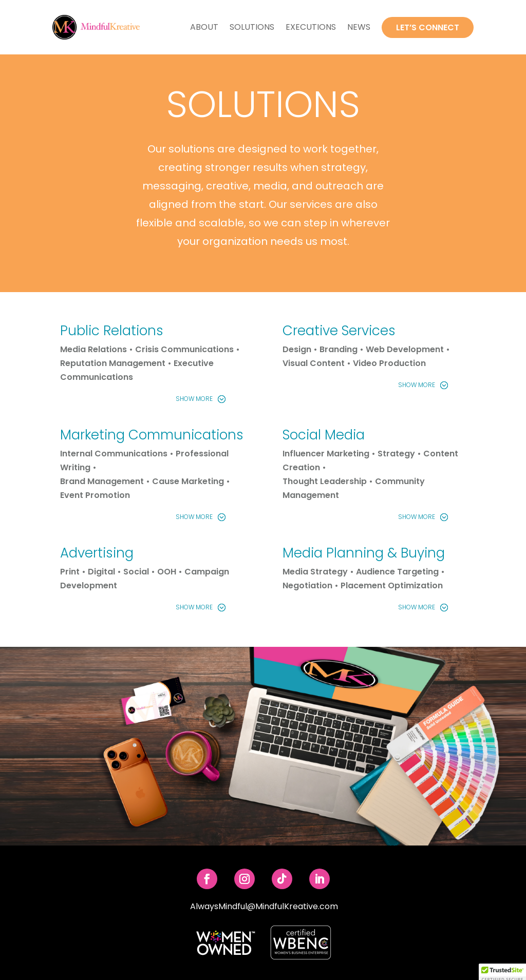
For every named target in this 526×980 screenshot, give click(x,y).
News (359, 27)
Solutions (252, 27)
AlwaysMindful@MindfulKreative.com (264, 906)
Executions (311, 27)
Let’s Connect (428, 27)
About (204, 27)
